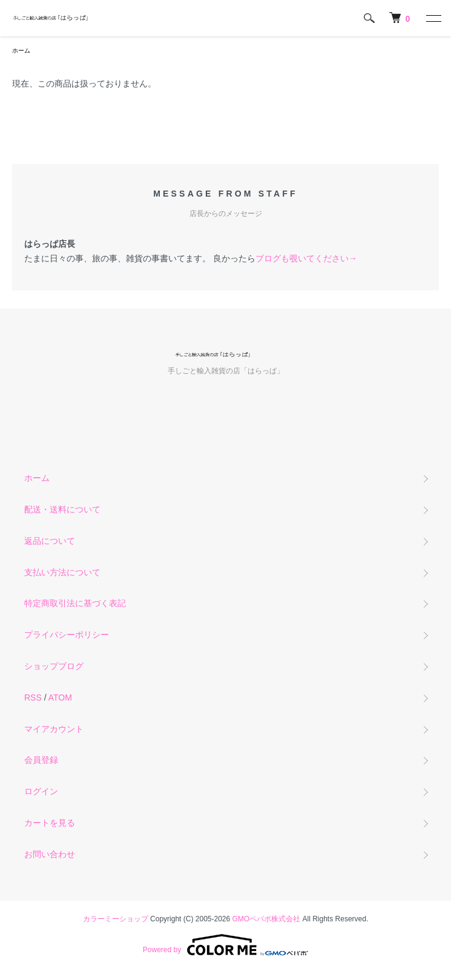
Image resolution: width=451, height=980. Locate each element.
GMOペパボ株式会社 (267, 919)
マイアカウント (54, 729)
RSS (33, 697)
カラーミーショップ (116, 919)
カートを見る (50, 823)
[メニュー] (433, 18)
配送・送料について (62, 509)
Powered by (225, 945)
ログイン (41, 791)
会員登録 (41, 760)
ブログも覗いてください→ (306, 258)
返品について (50, 541)
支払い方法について (62, 572)
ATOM (60, 697)
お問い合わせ (50, 854)
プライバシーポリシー (67, 635)
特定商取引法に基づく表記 (75, 603)
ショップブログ (54, 666)
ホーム (21, 51)
